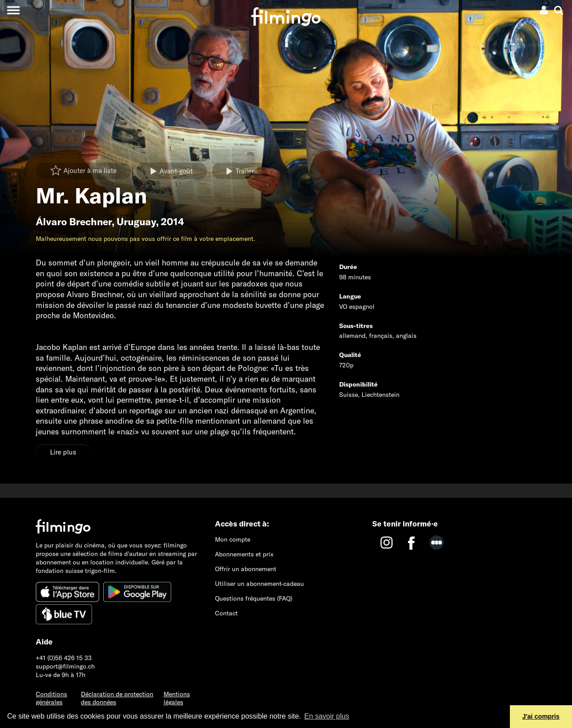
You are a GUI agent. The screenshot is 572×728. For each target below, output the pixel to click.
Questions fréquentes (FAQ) (254, 598)
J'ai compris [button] (541, 716)
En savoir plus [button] (327, 716)
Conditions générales (51, 698)
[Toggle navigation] (13, 10)
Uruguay (136, 222)
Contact (226, 613)
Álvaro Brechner (74, 222)
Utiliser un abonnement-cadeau (259, 584)
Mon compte (233, 539)
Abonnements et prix (244, 554)
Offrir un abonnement (246, 569)
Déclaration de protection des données (117, 698)
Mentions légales (177, 698)
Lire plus (63, 452)
